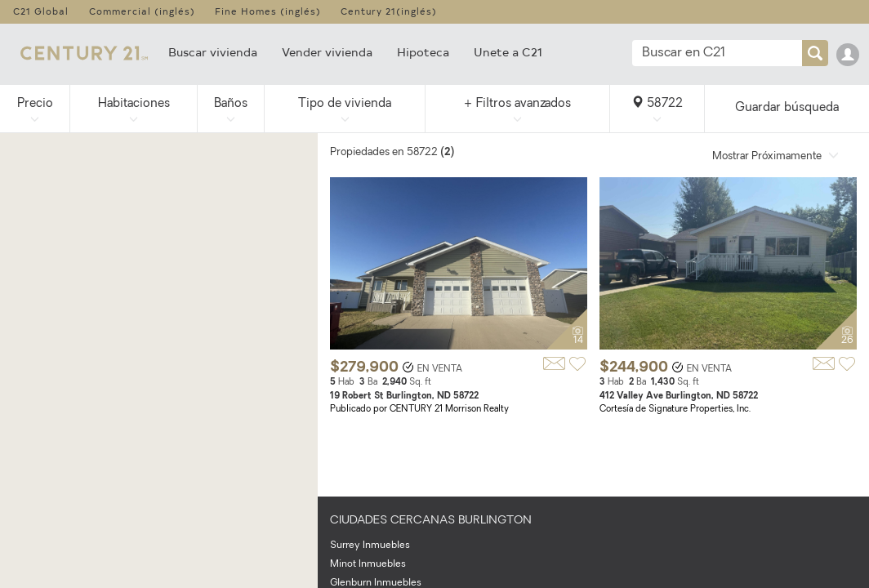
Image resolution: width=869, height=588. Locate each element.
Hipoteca (423, 52)
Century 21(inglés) (389, 11)
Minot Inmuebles (368, 564)
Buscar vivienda (213, 52)
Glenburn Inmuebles (376, 583)
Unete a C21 (508, 52)
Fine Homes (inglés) (268, 11)
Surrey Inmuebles (370, 546)
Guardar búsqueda (787, 108)
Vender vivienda (327, 52)
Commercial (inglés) (142, 11)
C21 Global (41, 11)
